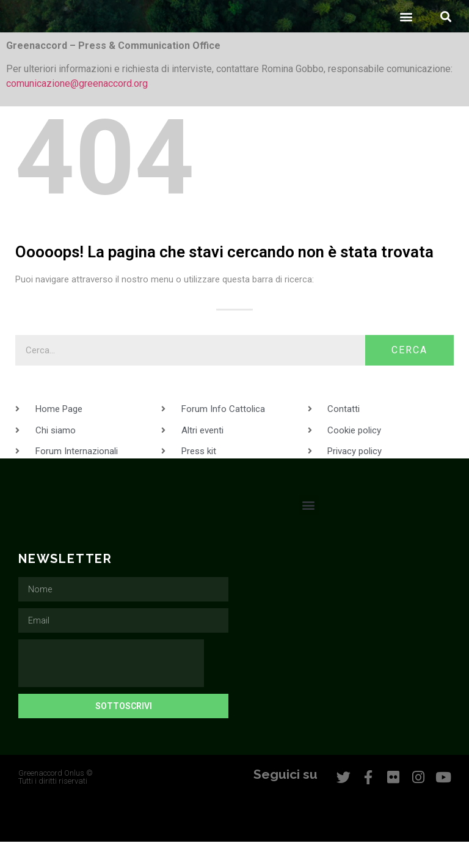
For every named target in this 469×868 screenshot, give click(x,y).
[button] (406, 42)
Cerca (409, 376)
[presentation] (111, 690)
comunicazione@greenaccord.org (77, 110)
